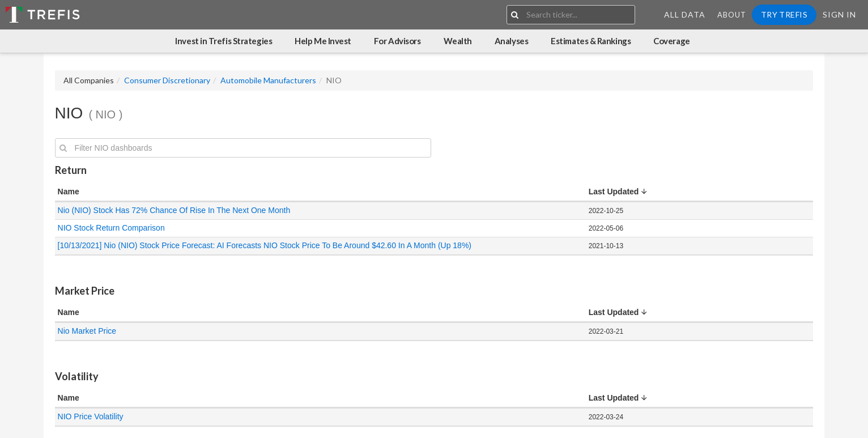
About (732, 15)
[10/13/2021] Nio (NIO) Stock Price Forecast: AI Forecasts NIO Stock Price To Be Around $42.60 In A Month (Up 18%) (265, 245)
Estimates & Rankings (591, 41)
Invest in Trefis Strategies (224, 41)
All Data (685, 14)
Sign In (839, 14)
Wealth (458, 41)
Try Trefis (784, 14)
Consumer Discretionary (167, 80)
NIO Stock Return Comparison (111, 228)
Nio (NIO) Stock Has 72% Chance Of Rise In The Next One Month (174, 210)
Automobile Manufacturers (268, 80)
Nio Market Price (87, 331)
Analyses (511, 41)
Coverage (671, 41)
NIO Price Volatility (91, 416)
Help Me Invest (323, 41)
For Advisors (397, 41)
